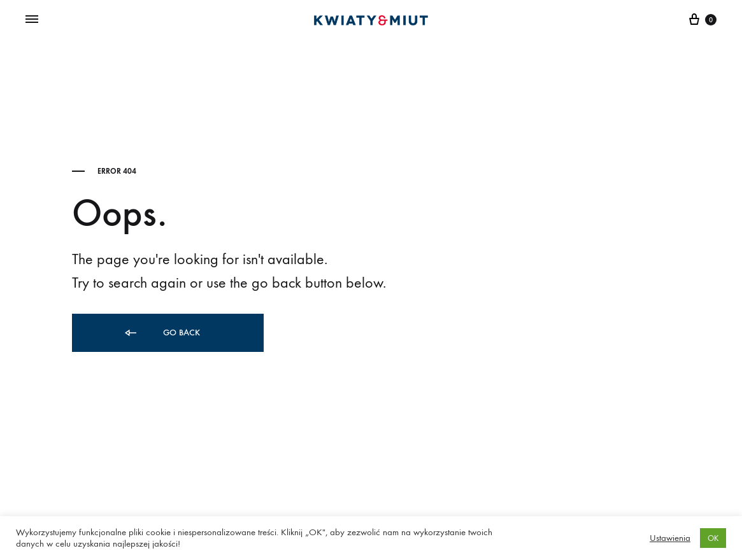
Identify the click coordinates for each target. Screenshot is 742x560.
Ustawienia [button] (670, 538)
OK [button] (713, 538)
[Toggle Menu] (32, 20)
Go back (161, 333)
